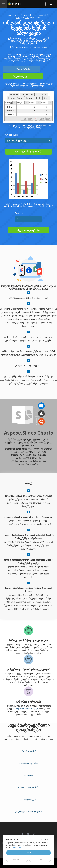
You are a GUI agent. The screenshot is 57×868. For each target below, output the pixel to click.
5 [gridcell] (34, 107)
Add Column (41, 94)
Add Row (14, 94)
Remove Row (27, 94)
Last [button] (48, 119)
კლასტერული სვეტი (18, 141)
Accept (28, 853)
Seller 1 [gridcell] (12, 107)
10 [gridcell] (22, 107)
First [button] (24, 119)
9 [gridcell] (46, 114)
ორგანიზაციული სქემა (28, 763)
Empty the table (34, 98)
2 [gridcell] (22, 111)
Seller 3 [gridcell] (12, 114)
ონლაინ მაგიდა (22, 69)
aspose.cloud (41, 47)
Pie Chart (28, 775)
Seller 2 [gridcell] (12, 111)
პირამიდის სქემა (28, 799)
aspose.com (20, 47)
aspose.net (29, 47)
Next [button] (42, 119)
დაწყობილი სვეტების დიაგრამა (28, 811)
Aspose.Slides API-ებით (27, 709)
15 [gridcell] (46, 107)
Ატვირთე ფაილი (23, 76)
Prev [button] (30, 119)
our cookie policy (18, 847)
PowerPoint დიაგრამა (29, 787)
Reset (46, 98)
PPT (19, 219)
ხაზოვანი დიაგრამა (29, 751)
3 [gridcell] (46, 111)
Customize (17, 859)
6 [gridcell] (34, 111)
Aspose (11, 4)
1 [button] (36, 119)
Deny (40, 859)
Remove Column (16, 98)
